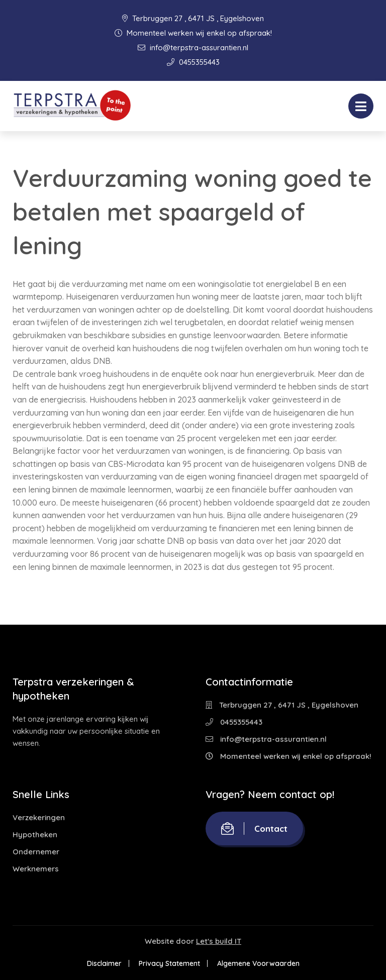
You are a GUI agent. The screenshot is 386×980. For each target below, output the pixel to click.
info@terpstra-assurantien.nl (193, 47)
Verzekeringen (39, 817)
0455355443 (193, 62)
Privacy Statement (169, 963)
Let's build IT (219, 941)
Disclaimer (104, 963)
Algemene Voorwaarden (258, 963)
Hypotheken (35, 835)
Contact (254, 828)
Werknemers (36, 869)
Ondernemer (36, 852)
